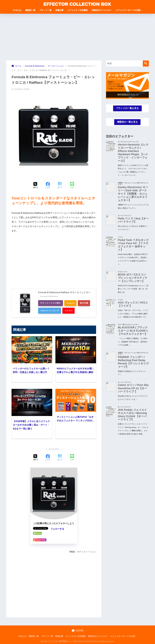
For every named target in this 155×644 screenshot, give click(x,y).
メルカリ (85, 311)
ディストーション (87, 552)
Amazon (72, 303)
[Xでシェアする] (36, 185)
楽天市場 (45, 311)
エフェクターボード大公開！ (129, 10)
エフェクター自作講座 (78, 10)
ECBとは (17, 10)
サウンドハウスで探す (51, 303)
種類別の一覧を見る (127, 122)
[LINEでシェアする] (72, 185)
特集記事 (59, 10)
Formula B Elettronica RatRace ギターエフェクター (65, 292)
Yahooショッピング (65, 311)
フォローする (57, 529)
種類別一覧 (30, 10)
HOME (77, 630)
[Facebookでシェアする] (48, 185)
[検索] (146, 63)
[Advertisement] (77, 37)
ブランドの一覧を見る (127, 108)
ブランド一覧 (45, 10)
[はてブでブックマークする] (60, 185)
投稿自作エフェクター (102, 10)
